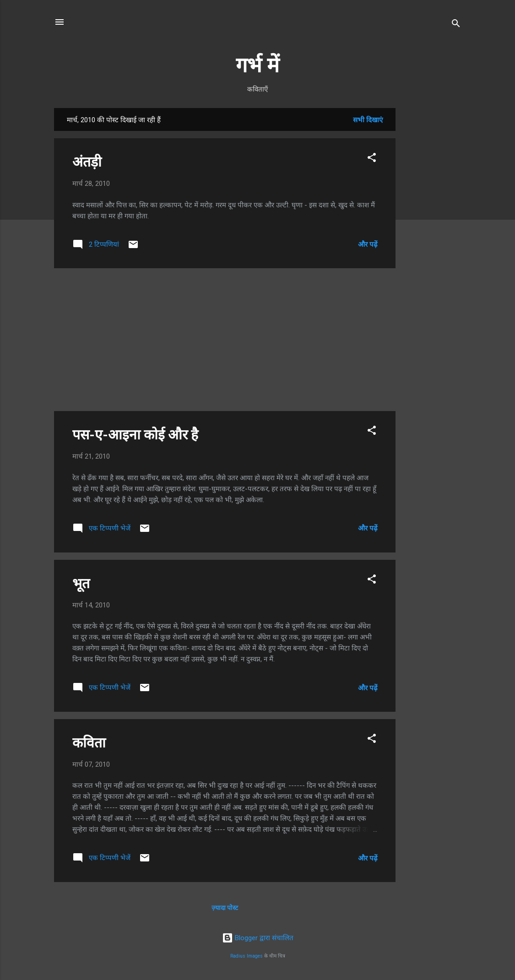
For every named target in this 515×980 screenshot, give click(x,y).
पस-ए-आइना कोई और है (135, 435)
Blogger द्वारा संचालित (258, 938)
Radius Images (247, 956)
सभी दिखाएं (368, 120)
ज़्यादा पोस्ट (225, 908)
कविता (89, 743)
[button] (372, 159)
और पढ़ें (368, 244)
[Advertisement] (432, 245)
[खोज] (456, 25)
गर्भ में (257, 65)
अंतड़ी (87, 162)
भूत (81, 583)
